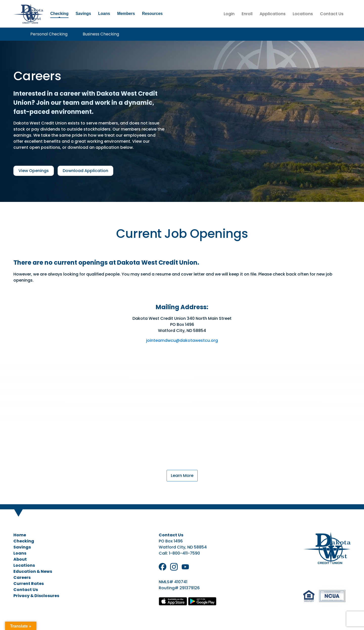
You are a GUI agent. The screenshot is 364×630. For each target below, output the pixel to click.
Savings (83, 14)
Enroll (247, 14)
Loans (104, 14)
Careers (22, 577)
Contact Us (332, 14)
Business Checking (101, 34)
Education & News (33, 571)
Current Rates (29, 584)
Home (20, 535)
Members (126, 14)
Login (229, 14)
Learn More (182, 476)
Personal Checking (49, 34)
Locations (303, 14)
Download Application (85, 171)
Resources (152, 14)
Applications (273, 14)
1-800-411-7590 (184, 553)
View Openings (34, 171)
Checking (59, 14)
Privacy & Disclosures (36, 596)
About (20, 559)
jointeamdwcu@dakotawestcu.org (182, 340)
